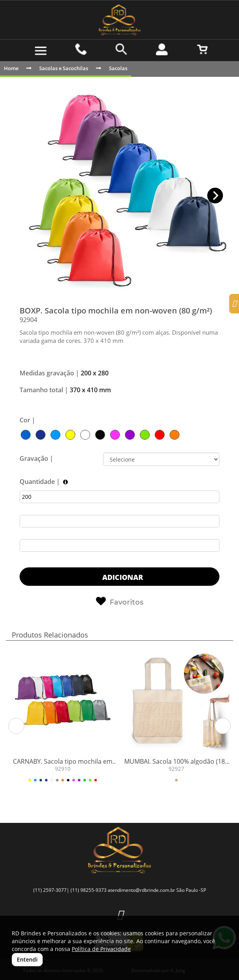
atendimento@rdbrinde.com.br (141, 890)
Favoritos (120, 601)
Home (11, 68)
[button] (215, 196)
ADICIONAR (122, 577)
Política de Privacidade (101, 949)
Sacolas (118, 68)
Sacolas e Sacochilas (64, 68)
